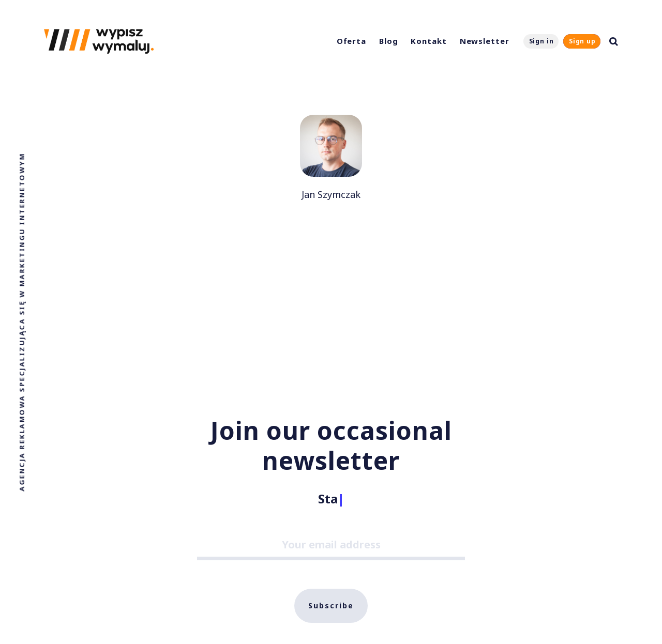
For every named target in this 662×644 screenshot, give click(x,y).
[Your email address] (331, 546)
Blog (389, 41)
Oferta (351, 41)
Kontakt (428, 41)
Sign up (582, 41)
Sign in (541, 41)
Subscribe (331, 605)
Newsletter (485, 41)
